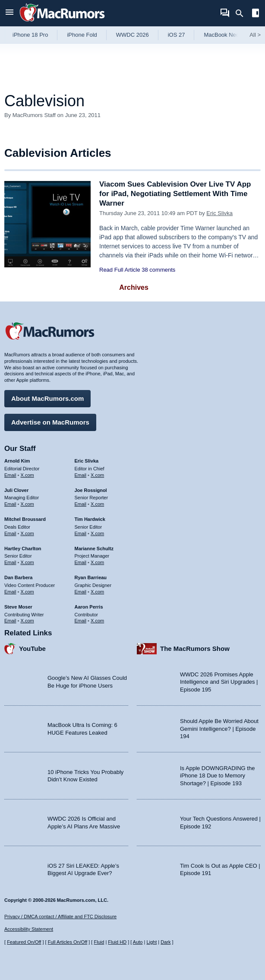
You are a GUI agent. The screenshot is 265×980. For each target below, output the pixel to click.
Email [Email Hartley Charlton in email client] (10, 562)
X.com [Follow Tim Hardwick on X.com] (97, 533)
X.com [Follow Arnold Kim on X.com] (27, 475)
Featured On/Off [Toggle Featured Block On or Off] (24, 942)
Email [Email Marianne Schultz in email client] (81, 562)
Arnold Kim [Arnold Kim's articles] (17, 461)
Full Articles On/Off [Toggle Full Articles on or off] (68, 942)
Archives (134, 287)
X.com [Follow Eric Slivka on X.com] (97, 475)
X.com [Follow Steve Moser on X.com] (27, 621)
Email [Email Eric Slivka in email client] (81, 475)
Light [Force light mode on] (151, 942)
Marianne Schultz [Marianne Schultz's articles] (94, 549)
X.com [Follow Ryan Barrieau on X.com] (97, 592)
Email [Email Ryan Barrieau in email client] (81, 592)
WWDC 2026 (132, 35)
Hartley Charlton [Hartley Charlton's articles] (23, 549)
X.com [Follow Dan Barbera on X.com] (27, 592)
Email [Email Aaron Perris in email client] (81, 621)
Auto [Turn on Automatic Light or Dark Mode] (138, 942)
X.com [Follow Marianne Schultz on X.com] (97, 562)
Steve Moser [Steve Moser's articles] (18, 607)
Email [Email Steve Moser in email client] (10, 621)
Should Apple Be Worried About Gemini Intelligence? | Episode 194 (219, 729)
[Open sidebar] (256, 14)
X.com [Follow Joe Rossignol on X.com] (97, 504)
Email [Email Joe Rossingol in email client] (81, 504)
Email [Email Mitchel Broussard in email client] (10, 533)
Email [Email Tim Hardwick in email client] (81, 533)
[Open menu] (9, 13)
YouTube (32, 649)
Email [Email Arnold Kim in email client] (10, 475)
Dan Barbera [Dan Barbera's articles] (18, 577)
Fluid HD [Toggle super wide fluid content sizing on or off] (117, 942)
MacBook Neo (221, 35)
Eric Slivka (219, 213)
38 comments (158, 270)
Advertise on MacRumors (50, 422)
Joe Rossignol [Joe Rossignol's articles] (91, 490)
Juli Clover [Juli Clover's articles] (16, 490)
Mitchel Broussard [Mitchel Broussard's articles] (25, 519)
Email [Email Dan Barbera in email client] (10, 592)
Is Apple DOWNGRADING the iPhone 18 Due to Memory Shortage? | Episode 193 (217, 776)
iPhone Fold (82, 35)
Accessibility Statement (29, 929)
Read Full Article (120, 270)
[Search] (242, 13)
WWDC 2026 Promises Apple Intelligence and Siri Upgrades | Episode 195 (219, 682)
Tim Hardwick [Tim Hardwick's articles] (90, 519)
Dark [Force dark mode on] (166, 942)
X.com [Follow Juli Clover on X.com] (27, 504)
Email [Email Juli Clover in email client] (10, 504)
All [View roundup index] (255, 35)
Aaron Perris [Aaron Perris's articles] (89, 607)
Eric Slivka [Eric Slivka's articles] (87, 461)
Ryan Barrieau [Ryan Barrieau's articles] (91, 577)
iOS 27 (177, 35)
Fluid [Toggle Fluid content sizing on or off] (99, 942)
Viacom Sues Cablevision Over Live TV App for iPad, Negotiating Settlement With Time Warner (175, 194)
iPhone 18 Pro (30, 35)
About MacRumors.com (47, 398)
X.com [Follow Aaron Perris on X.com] (97, 621)
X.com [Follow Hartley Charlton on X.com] (27, 562)
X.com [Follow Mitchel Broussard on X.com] (27, 533)
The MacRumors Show (195, 649)
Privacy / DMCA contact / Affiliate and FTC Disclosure (60, 917)
